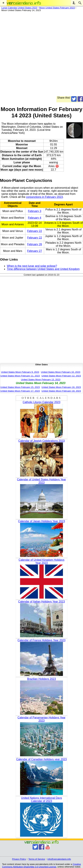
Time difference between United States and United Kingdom (43, 269)
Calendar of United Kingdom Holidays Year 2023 (42, 561)
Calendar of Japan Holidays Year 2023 (41, 521)
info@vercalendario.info (59, 859)
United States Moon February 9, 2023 (20, 372)
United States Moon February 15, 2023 (20, 387)
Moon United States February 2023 (57, 8)
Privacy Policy (19, 859)
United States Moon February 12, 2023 (61, 376)
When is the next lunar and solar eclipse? (32, 266)
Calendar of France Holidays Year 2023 (41, 640)
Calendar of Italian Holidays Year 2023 (41, 602)
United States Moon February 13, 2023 (41, 380)
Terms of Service (37, 859)
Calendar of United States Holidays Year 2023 (41, 481)
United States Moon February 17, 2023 (20, 391)
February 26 (35, 244)
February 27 (35, 251)
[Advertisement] (41, 55)
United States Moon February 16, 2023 (61, 387)
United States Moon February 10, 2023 (61, 372)
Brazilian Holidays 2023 (41, 679)
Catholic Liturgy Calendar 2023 (41, 402)
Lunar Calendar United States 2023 (19, 8)
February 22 (35, 231)
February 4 (35, 218)
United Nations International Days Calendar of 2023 (41, 799)
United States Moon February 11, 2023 (20, 376)
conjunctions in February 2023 (44, 197)
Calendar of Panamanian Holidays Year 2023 (41, 719)
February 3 (35, 211)
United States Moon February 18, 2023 (61, 391)
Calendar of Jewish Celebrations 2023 (41, 441)
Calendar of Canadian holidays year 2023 (41, 759)
